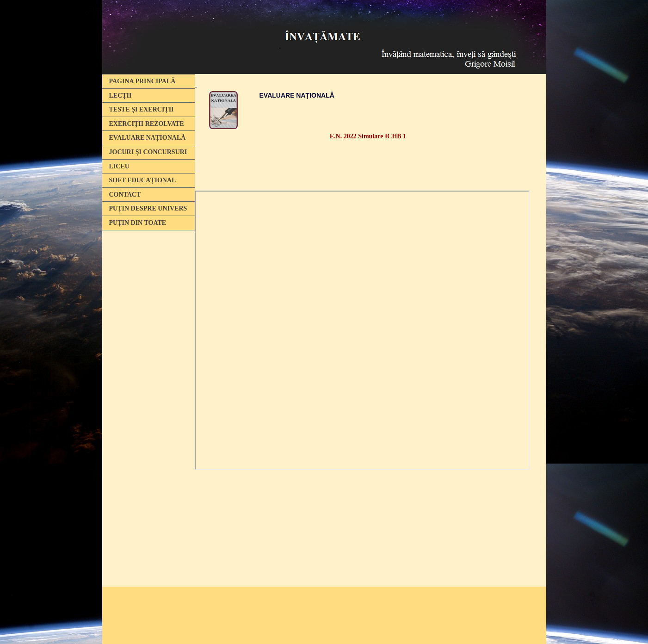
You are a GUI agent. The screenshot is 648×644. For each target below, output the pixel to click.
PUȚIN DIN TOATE (138, 223)
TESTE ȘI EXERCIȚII (142, 109)
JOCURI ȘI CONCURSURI (148, 152)
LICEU (119, 166)
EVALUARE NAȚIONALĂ (148, 138)
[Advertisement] (146, 376)
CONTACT (125, 195)
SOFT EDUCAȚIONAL (143, 180)
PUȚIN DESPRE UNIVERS (148, 208)
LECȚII (120, 96)
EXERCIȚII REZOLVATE (147, 124)
